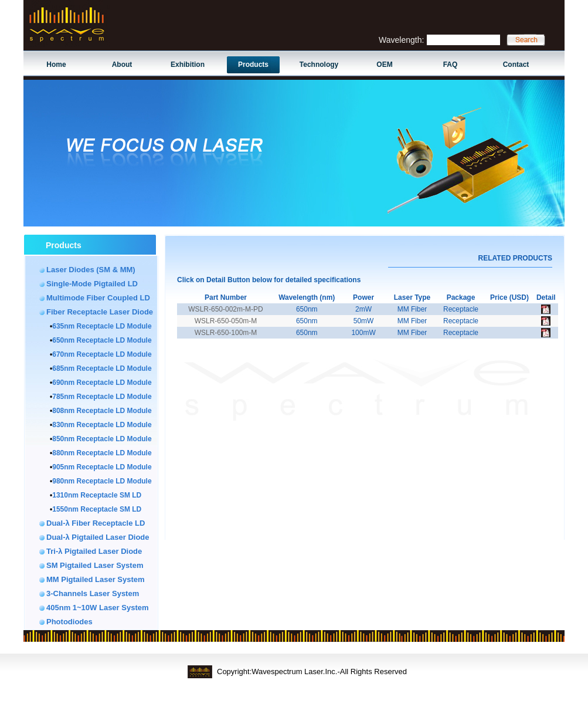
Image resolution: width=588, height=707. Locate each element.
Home (56, 65)
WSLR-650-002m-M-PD (225, 309)
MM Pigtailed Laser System (96, 579)
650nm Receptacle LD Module (102, 340)
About (122, 65)
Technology (319, 65)
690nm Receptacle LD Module (102, 383)
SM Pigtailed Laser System (95, 565)
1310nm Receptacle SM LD (97, 495)
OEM (384, 65)
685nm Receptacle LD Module (102, 368)
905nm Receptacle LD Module (102, 467)
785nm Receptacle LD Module (102, 397)
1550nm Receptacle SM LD (97, 509)
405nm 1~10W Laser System (98, 608)
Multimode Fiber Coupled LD (98, 298)
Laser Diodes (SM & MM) (91, 270)
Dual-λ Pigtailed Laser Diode (98, 537)
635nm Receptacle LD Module (102, 326)
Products (253, 65)
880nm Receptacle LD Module (102, 453)
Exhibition (188, 65)
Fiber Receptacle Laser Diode (100, 312)
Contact (516, 65)
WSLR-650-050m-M (226, 321)
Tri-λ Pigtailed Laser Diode (94, 551)
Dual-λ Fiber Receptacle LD (96, 523)
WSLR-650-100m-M (226, 333)
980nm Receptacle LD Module (102, 481)
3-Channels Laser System (93, 593)
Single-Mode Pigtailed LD (92, 284)
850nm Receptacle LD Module (102, 439)
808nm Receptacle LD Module (102, 411)
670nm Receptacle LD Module (102, 354)
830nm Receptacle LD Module (102, 425)
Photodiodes (69, 622)
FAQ (451, 65)
